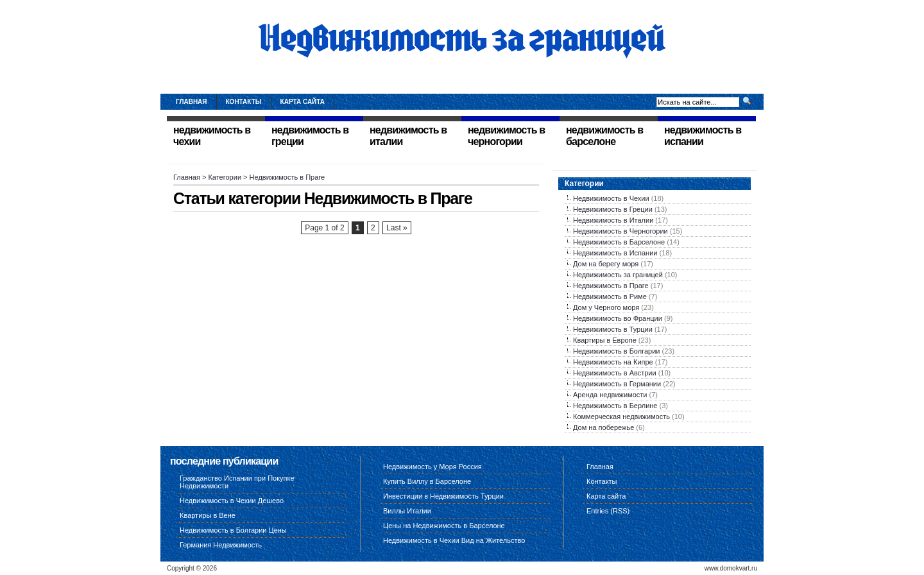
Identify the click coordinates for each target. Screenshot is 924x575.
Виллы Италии (407, 511)
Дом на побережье (603, 427)
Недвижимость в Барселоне (619, 242)
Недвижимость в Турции (613, 329)
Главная (192, 102)
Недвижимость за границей (618, 275)
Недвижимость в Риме (610, 296)
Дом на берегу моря (606, 264)
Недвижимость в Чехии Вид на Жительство (454, 540)
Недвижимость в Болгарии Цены (233, 530)
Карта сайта (303, 102)
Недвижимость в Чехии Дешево (232, 501)
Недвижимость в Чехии (611, 198)
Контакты (244, 102)
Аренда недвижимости (610, 395)
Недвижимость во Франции (618, 318)
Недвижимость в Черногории (620, 231)
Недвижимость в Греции (613, 209)
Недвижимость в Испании (615, 253)
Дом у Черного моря (606, 307)
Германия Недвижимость (221, 545)
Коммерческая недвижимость (621, 416)
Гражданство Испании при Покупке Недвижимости (237, 482)
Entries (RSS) (608, 511)
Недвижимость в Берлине (615, 406)
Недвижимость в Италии (613, 220)
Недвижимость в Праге (611, 286)
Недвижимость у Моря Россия (432, 467)
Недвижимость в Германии (617, 384)
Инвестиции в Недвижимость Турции (443, 496)
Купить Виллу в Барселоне (427, 481)
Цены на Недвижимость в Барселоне (444, 526)
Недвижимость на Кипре (613, 362)
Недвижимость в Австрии (615, 373)
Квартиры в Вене (208, 515)
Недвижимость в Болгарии (616, 351)
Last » (397, 228)
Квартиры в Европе (605, 340)
